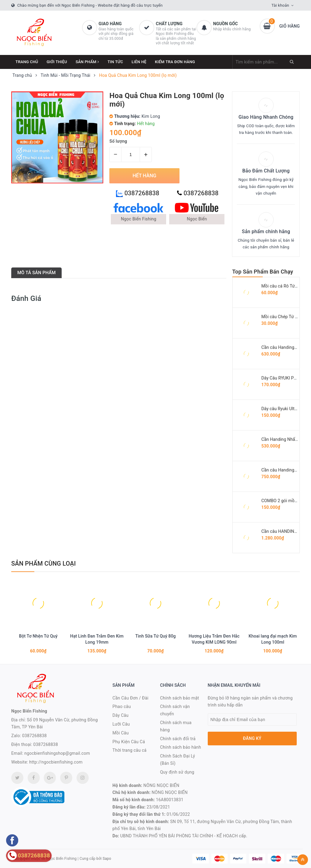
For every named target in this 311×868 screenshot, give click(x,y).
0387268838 (138, 193)
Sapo (107, 859)
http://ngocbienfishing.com (56, 762)
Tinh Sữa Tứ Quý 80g (155, 636)
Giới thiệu (57, 62)
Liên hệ (139, 62)
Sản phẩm (87, 62)
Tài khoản (280, 5)
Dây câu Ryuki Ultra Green (286, 409)
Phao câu (121, 706)
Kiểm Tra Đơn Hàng (175, 62)
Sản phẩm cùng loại (44, 563)
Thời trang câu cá (129, 750)
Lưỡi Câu (121, 724)
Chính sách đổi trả (178, 739)
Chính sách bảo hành (181, 747)
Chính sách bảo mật (179, 698)
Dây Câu (120, 715)
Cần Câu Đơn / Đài (130, 698)
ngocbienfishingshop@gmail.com (57, 753)
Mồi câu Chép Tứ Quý (282, 317)
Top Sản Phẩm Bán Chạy (263, 272)
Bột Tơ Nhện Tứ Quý (38, 636)
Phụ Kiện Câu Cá (129, 742)
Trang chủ (27, 62)
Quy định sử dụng (177, 772)
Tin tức (115, 62)
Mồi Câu (120, 733)
